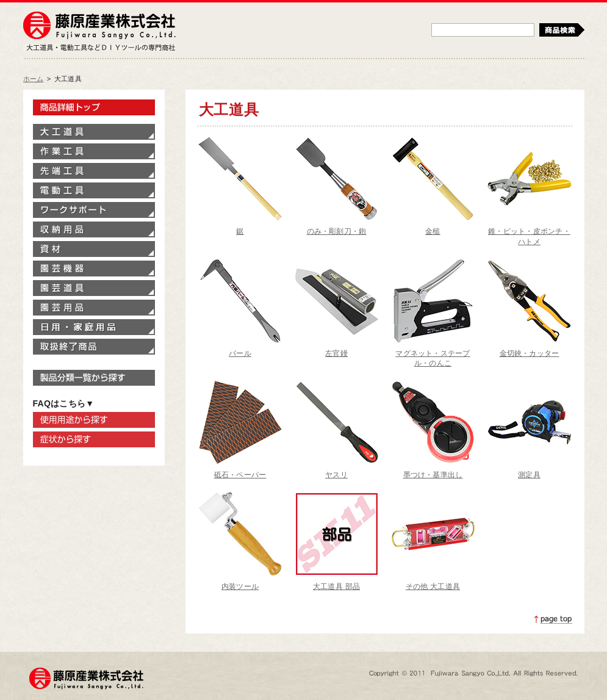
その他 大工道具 (433, 586)
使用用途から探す (94, 420)
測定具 (529, 475)
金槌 (433, 231)
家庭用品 (94, 327)
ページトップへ (553, 619)
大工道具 (94, 132)
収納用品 (94, 229)
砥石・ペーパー (240, 475)
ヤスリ (336, 475)
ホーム (34, 79)
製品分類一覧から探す (94, 378)
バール (240, 353)
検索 (562, 30)
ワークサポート (94, 210)
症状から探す (94, 439)
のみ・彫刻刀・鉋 (337, 231)
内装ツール (240, 586)
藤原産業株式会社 (99, 26)
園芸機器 (94, 269)
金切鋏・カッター (530, 353)
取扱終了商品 (94, 347)
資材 (94, 249)
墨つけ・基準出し (433, 475)
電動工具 (94, 190)
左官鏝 (336, 353)
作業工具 (94, 151)
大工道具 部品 (336, 586)
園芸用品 (94, 308)
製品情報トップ (94, 107)
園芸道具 (94, 288)
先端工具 (94, 171)
